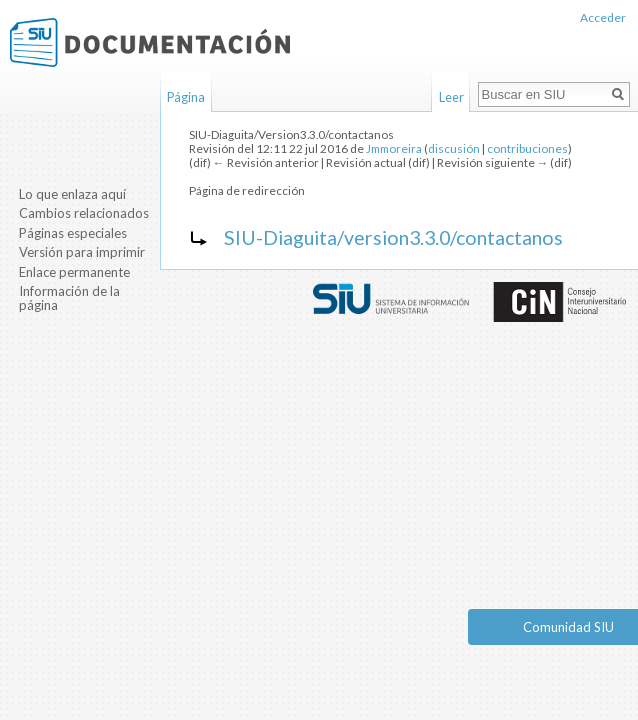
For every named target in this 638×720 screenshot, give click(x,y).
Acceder (603, 17)
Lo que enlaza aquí (72, 194)
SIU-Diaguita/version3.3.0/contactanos (393, 237)
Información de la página (69, 298)
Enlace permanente (74, 272)
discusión (454, 148)
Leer (451, 97)
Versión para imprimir (82, 252)
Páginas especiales (73, 233)
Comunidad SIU (568, 627)
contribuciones (527, 148)
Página (186, 97)
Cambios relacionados (84, 213)
